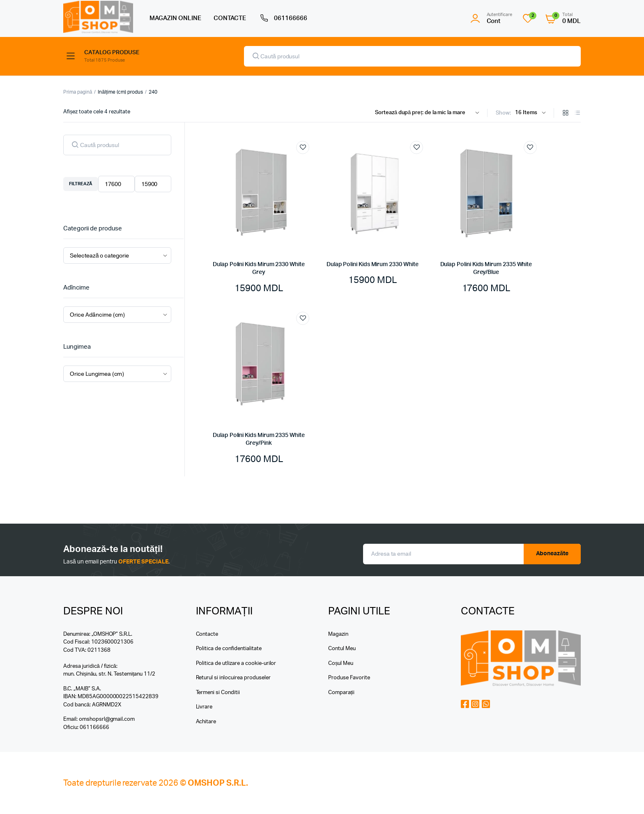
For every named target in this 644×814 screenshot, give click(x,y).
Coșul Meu (341, 663)
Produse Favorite (349, 678)
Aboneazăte (552, 554)
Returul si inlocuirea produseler (233, 678)
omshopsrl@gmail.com (107, 719)
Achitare (206, 722)
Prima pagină (78, 92)
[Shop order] (429, 113)
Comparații (341, 693)
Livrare (204, 707)
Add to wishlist (303, 147)
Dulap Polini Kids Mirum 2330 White (373, 264)
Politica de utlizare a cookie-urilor (236, 663)
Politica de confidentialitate (229, 649)
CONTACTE (230, 18)
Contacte (207, 634)
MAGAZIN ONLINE (175, 18)
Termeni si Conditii (218, 693)
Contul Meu (342, 649)
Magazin (338, 634)
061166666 (283, 18)
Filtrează (81, 184)
